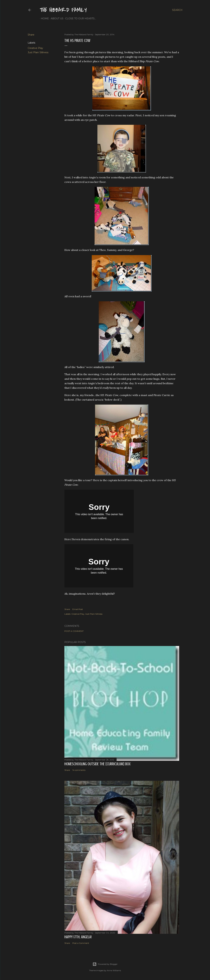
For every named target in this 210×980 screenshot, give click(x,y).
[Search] (177, 10)
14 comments (79, 770)
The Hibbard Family (63, 10)
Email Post (78, 609)
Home (44, 19)
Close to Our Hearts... (79, 19)
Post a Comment (74, 631)
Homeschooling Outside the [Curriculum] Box (97, 764)
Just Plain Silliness (38, 52)
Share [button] (31, 35)
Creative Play (35, 48)
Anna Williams (114, 970)
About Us (56, 19)
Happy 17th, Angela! (78, 937)
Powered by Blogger (105, 964)
